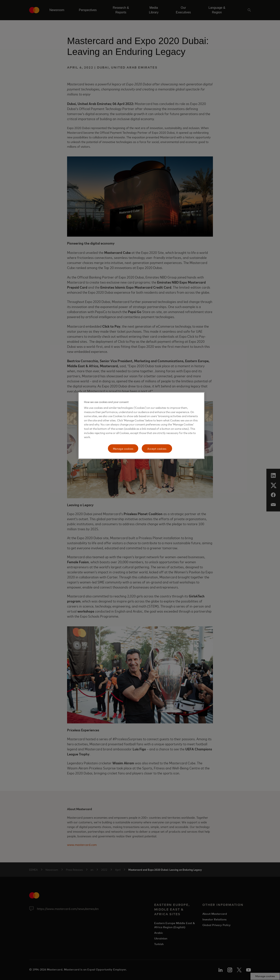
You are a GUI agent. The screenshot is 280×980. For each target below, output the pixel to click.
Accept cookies (157, 448)
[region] (141, 426)
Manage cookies (123, 448)
